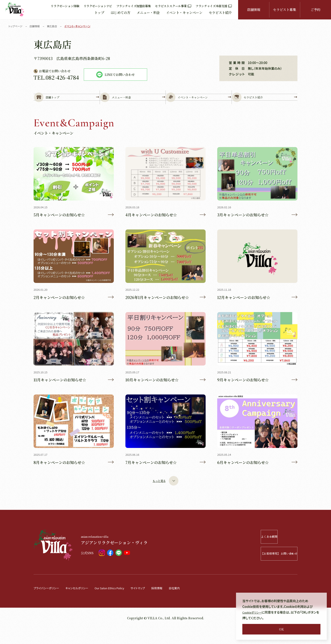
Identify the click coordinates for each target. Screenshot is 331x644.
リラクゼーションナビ (98, 6)
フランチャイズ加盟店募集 (134, 6)
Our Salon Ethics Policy (119, 604)
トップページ (16, 26)
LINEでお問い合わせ (115, 75)
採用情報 (171, 604)
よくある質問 (273, 553)
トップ (99, 13)
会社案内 (190, 604)
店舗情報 (254, 10)
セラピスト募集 (284, 10)
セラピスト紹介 (220, 13)
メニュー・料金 (148, 13)
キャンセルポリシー (82, 604)
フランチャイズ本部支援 (214, 6)
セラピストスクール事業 (173, 6)
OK (281, 629)
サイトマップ (151, 604)
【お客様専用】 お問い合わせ (267, 570)
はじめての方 (121, 13)
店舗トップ (67, 104)
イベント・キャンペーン (184, 13)
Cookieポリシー (253, 612)
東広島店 (54, 26)
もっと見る (165, 497)
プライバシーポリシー (48, 604)
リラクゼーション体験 (65, 6)
